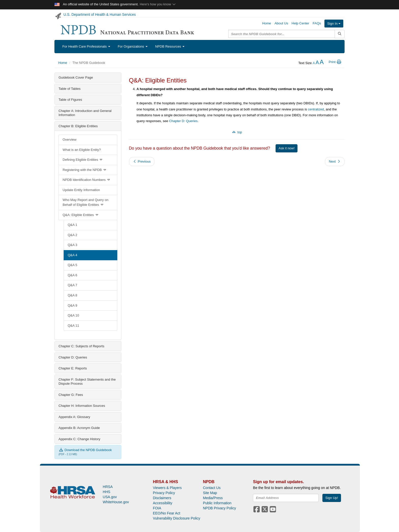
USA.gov (110, 497)
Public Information (217, 503)
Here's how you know (158, 4)
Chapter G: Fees (71, 395)
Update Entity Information (81, 190)
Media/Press (213, 498)
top (237, 132)
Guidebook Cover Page (76, 77)
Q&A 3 (73, 245)
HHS (107, 492)
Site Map (210, 493)
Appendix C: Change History (79, 439)
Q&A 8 (73, 295)
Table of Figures (70, 100)
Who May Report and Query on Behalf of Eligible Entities (85, 202)
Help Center (300, 23)
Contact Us (212, 488)
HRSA (108, 487)
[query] (282, 34)
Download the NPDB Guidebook (85, 450)
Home (267, 23)
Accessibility (163, 503)
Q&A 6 (73, 275)
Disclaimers (162, 498)
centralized (316, 109)
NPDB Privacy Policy (219, 508)
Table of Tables (70, 89)
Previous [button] (142, 161)
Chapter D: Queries (73, 357)
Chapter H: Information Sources (82, 406)
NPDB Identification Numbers (87, 180)
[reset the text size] (317, 63)
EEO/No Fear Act (167, 513)
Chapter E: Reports (73, 368)
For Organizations (133, 46)
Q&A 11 (73, 326)
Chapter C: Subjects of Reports (81, 346)
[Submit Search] (340, 34)
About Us (281, 23)
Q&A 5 (73, 265)
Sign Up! (332, 498)
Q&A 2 (73, 235)
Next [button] (335, 161)
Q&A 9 (73, 305)
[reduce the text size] (314, 63)
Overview (69, 140)
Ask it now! (287, 148)
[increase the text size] (322, 63)
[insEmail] (286, 498)
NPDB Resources (170, 46)
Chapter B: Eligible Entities (78, 126)
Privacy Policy (164, 493)
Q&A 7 (73, 285)
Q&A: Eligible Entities (81, 215)
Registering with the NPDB (85, 170)
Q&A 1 (73, 225)
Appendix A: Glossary (74, 417)
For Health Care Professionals (86, 46)
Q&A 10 (73, 315)
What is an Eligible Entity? (82, 150)
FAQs (317, 23)
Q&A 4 (73, 255)
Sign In (334, 24)
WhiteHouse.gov (116, 502)
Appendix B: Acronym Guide (79, 428)
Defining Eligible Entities (83, 160)
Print (335, 62)
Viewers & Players (167, 488)
